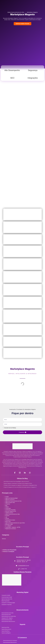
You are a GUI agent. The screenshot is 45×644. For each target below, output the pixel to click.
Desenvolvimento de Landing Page (9, 616)
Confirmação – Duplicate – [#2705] (13, 527)
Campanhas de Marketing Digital (8, 603)
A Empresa (8, 504)
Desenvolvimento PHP (6, 615)
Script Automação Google (7, 597)
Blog (6, 505)
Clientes (7, 507)
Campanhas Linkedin (6, 595)
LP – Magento (8, 526)
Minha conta (8, 521)
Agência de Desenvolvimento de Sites (13, 501)
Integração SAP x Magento (7, 618)
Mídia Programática (6, 601)
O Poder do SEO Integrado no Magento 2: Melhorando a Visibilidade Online (20, 485)
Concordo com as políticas (10, 428)
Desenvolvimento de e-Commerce (10, 641)
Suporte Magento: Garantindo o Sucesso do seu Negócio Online (18, 483)
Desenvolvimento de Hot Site (7, 613)
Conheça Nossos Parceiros (22, 572)
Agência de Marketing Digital (11, 498)
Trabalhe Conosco (9, 513)
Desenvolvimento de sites (7, 620)
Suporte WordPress (6, 631)
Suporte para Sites (5, 627)
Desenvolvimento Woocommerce (8, 621)
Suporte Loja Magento (6, 633)
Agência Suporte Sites (10, 503)
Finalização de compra (10, 520)
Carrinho (7, 519)
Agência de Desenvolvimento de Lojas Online (15, 523)
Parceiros (7, 516)
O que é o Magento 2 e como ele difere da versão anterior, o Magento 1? (20, 487)
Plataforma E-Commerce (11, 529)
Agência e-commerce (10, 500)
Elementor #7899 (9, 524)
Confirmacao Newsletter (10, 510)
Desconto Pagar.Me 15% (11, 511)
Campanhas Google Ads (7, 605)
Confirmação (8, 508)
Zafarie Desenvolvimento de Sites (16, 12)
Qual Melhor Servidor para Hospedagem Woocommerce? (16, 481)
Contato (7, 497)
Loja (6, 517)
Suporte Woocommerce (6, 629)
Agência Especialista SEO (7, 599)
